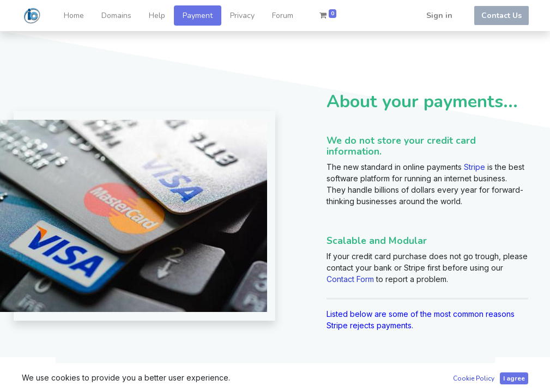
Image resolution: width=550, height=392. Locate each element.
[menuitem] (74, 16)
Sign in (439, 16)
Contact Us (501, 16)
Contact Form (350, 279)
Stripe (475, 167)
